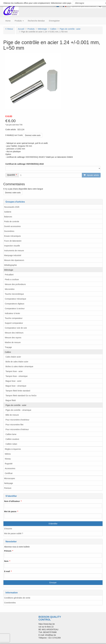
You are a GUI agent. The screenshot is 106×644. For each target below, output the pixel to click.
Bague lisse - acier (13, 381)
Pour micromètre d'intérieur (17, 429)
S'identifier (53, 524)
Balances (8, 217)
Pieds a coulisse (12, 279)
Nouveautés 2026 (12, 207)
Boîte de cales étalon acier (17, 362)
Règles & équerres (13, 449)
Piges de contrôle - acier (16, 405)
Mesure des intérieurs (14, 333)
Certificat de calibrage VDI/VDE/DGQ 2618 (24, 164)
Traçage (8, 347)
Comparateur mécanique (15, 299)
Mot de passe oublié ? (14, 533)
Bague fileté (11, 400)
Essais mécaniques (12, 236)
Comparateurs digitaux (15, 304)
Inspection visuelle (12, 246)
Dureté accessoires (12, 226)
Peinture (8, 488)
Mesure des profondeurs (15, 284)
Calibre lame (11, 434)
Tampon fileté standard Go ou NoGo (21, 396)
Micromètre (10, 289)
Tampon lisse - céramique (17, 376)
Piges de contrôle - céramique (18, 410)
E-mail (7, 571)
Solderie (8, 212)
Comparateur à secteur (15, 309)
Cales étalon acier (13, 357)
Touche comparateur (14, 318)
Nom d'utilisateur (12, 501)
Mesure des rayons (13, 338)
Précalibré (9, 275)
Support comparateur (14, 323)
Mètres (8, 454)
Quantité (11, 175)
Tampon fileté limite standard (18, 391)
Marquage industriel (13, 255)
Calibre (8, 352)
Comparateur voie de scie (16, 328)
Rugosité (9, 464)
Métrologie (9, 270)
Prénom (8, 551)
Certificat (9, 473)
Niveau (8, 459)
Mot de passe (10, 511)
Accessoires (10, 468)
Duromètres (9, 231)
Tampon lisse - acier (14, 371)
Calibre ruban (11, 444)
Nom (6, 561)
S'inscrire (8, 529)
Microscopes (10, 478)
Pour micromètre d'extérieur (17, 420)
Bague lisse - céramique (16, 386)
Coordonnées (10, 603)
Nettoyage (9, 483)
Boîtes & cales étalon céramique (19, 366)
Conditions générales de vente (17, 598)
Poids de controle (12, 221)
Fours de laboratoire (13, 241)
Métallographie (10, 265)
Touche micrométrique (14, 294)
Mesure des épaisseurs (14, 260)
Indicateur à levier (12, 313)
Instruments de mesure (14, 251)
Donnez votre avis (33, 135)
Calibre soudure (12, 439)
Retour (10, 29)
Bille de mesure (12, 415)
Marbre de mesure (13, 342)
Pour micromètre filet (14, 425)
